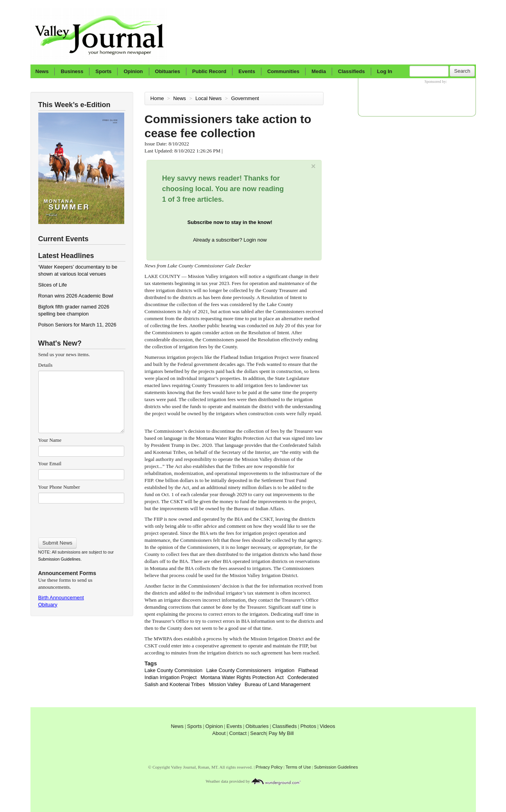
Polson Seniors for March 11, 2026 (77, 325)
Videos (327, 726)
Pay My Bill (281, 733)
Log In (385, 71)
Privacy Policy (269, 767)
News (42, 71)
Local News (209, 98)
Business (72, 71)
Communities (283, 71)
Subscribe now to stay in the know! (230, 222)
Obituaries (168, 71)
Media (319, 71)
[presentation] (81, 518)
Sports (103, 71)
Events (247, 71)
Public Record (209, 71)
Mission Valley (225, 684)
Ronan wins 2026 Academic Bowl (76, 296)
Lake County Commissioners (239, 670)
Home (157, 98)
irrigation (285, 670)
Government (246, 98)
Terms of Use (298, 767)
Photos (308, 726)
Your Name (50, 440)
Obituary (48, 605)
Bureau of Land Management (277, 684)
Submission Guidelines (59, 559)
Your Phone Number (59, 487)
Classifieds (351, 71)
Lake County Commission (173, 670)
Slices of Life (53, 285)
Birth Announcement (61, 598)
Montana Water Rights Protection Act (242, 677)
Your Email (50, 463)
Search (462, 71)
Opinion (133, 71)
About (219, 733)
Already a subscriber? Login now (230, 240)
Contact (238, 733)
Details (46, 365)
